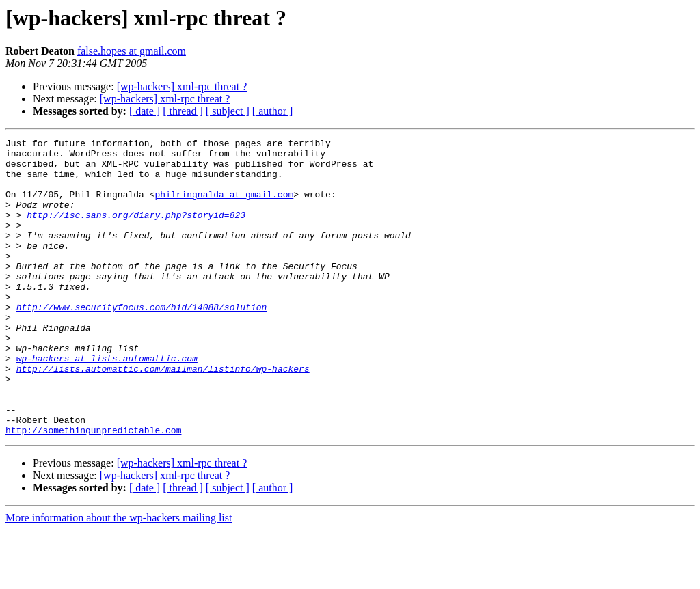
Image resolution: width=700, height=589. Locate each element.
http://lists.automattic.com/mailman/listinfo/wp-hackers (163, 415)
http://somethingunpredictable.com (93, 489)
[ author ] (273, 111)
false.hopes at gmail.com (132, 51)
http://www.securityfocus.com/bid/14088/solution (142, 342)
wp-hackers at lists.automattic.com (107, 403)
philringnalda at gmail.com (224, 206)
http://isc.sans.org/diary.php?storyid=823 (136, 231)
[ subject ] (228, 111)
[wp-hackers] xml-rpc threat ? (182, 86)
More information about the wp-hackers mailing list (119, 577)
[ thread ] (183, 111)
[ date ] (145, 111)
